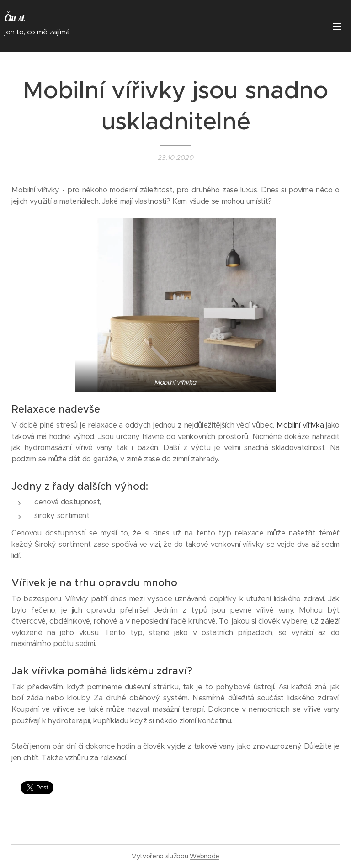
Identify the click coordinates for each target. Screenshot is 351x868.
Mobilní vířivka (300, 425)
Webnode (205, 856)
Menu (337, 26)
